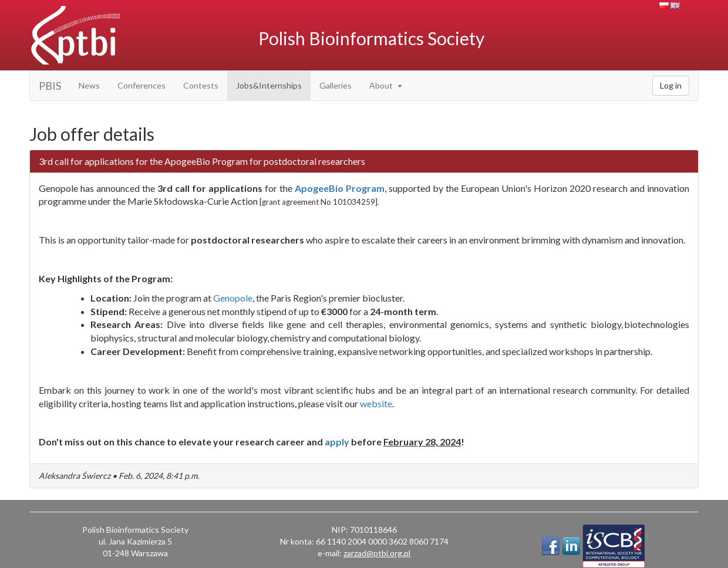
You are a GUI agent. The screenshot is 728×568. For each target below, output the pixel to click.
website (376, 403)
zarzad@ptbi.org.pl (377, 553)
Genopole (233, 298)
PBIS (50, 86)
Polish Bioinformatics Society (371, 38)
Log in (671, 85)
